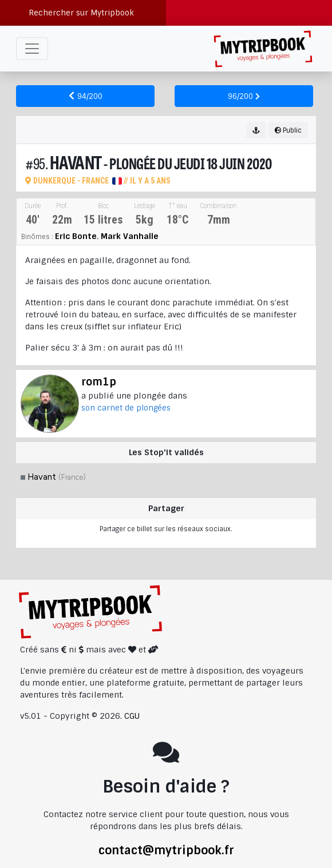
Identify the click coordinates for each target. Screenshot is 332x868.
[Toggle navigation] (32, 49)
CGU (132, 716)
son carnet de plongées (126, 408)
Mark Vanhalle (130, 236)
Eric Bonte (76, 236)
